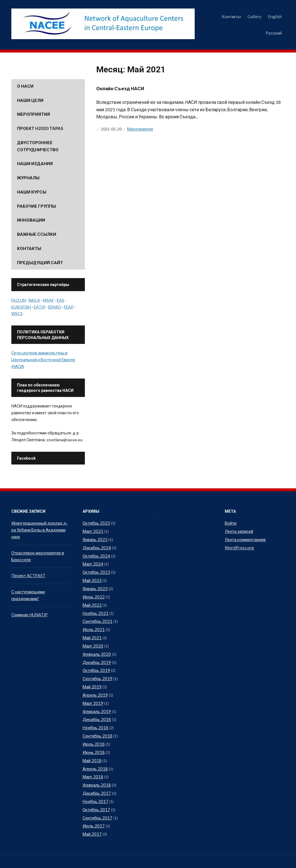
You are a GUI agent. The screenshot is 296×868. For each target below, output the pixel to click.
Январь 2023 (94, 585)
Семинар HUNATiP (29, 605)
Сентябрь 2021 (97, 616)
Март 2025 (92, 531)
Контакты (231, 16)
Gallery (254, 16)
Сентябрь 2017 (97, 803)
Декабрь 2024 (96, 546)
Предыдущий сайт (40, 262)
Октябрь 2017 (95, 795)
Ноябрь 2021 (95, 609)
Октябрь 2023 (95, 570)
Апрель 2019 (95, 686)
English (275, 16)
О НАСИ (25, 86)
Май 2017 (92, 818)
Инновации (31, 220)
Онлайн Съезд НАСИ (121, 88)
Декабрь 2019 (96, 655)
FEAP (69, 307)
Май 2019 (92, 678)
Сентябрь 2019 (97, 671)
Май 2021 (92, 632)
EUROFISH (21, 307)
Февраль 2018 (96, 772)
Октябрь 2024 (95, 554)
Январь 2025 (94, 538)
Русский (274, 33)
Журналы (28, 178)
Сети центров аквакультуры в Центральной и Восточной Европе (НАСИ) (43, 360)
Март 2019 (92, 694)
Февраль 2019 (96, 702)
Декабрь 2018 (96, 710)
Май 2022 (92, 601)
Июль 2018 (93, 733)
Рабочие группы (36, 206)
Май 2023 (92, 577)
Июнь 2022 (93, 593)
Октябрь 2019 (95, 663)
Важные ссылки (37, 234)
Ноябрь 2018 (95, 717)
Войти (230, 523)
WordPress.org (238, 546)
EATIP (40, 307)
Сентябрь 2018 (97, 725)
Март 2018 (92, 764)
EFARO (55, 307)
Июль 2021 (93, 624)
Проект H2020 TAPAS (40, 128)
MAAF (48, 300)
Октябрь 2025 (95, 523)
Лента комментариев (245, 538)
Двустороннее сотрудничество (38, 146)
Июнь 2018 (93, 740)
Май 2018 (92, 748)
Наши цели (30, 100)
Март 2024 (92, 562)
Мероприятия (140, 129)
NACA (34, 300)
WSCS (17, 313)
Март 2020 (92, 639)
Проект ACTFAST (28, 567)
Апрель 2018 (95, 756)
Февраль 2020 (96, 647)
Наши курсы (32, 192)
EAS (60, 300)
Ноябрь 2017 (95, 787)
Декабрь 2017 (96, 779)
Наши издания (35, 163)
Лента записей (239, 531)
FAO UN (19, 300)
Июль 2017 (93, 811)
